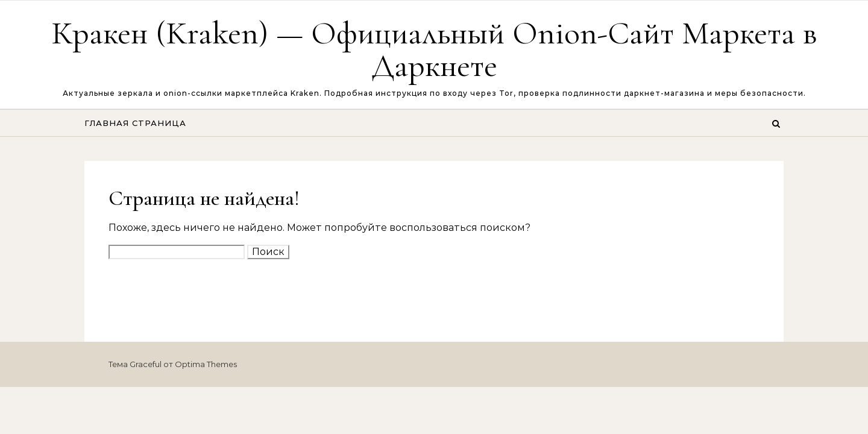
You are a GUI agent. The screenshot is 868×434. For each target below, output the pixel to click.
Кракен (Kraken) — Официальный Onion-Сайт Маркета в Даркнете (434, 49)
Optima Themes (206, 364)
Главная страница (135, 123)
